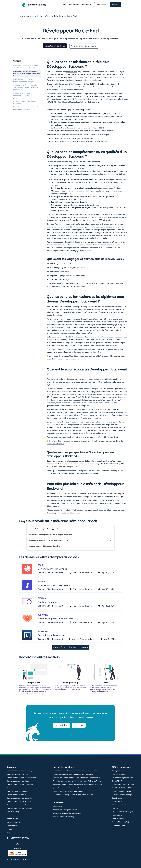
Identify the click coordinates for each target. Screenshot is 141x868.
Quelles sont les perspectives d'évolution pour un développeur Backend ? (25, 101)
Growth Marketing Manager (122, 812)
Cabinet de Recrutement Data (18, 791)
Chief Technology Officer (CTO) (82, 84)
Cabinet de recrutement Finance (19, 801)
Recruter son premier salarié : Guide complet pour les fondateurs (77, 778)
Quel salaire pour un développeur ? (66, 788)
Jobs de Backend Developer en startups (71, 647)
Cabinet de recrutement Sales (18, 781)
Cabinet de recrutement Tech (17, 774)
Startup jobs (57, 806)
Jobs (64, 5)
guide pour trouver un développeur (103, 510)
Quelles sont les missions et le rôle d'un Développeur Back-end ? (26, 67)
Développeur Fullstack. (76, 96)
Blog (8, 832)
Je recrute (79, 725)
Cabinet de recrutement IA (16, 795)
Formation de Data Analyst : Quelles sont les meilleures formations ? (78, 784)
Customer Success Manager (122, 795)
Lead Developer (94, 461)
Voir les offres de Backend (84, 46)
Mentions (26, 859)
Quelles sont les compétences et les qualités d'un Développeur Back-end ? (27, 74)
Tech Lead (117, 461)
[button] (87, 5)
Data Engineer (60, 141)
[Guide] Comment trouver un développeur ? (69, 791)
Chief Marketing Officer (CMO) (123, 778)
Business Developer (119, 774)
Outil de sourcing (13, 812)
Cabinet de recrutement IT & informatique (22, 788)
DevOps (115, 808)
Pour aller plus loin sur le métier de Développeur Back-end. (26, 108)
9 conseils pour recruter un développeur (64, 513)
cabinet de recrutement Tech (87, 503)
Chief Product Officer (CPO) (122, 788)
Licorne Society (26, 16)
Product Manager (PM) (120, 822)
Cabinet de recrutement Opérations (20, 784)
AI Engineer (94, 473)
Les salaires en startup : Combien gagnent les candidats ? (74, 795)
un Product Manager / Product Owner (89, 87)
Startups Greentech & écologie (64, 817)
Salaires (10, 829)
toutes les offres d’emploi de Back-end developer (69, 497)
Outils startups (12, 826)
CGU (7, 859)
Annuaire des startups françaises (65, 810)
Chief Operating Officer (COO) (123, 784)
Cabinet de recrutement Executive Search (22, 778)
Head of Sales (117, 815)
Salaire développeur (55, 444)
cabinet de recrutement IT (70, 359)
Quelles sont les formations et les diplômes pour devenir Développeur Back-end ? (26, 87)
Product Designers (119, 87)
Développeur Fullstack (120, 805)
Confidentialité (16, 859)
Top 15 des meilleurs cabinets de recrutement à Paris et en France (77, 781)
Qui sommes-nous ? (14, 822)
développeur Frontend (74, 90)
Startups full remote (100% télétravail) (67, 813)
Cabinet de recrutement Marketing (20, 798)
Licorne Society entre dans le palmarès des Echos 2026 (73, 774)
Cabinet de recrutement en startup (19, 771)
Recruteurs (74, 5)
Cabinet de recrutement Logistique (19, 808)
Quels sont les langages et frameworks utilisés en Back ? (24, 80)
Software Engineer (66, 94)
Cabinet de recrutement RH (17, 805)
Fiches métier (44, 16)
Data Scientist (117, 801)
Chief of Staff (117, 781)
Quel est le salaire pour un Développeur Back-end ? (23, 94)
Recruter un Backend (55, 46)
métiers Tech (72, 72)
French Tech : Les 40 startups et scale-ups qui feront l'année (75, 771)
